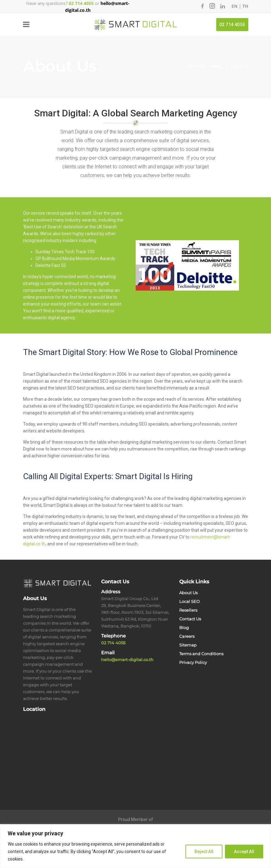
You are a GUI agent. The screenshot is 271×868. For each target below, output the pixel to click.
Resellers (188, 610)
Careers (187, 636)
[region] (135, 846)
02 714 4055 (232, 25)
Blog (184, 628)
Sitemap (188, 645)
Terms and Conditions (201, 654)
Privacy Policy (193, 662)
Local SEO (189, 601)
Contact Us (190, 619)
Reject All (204, 852)
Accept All (244, 852)
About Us (188, 593)
